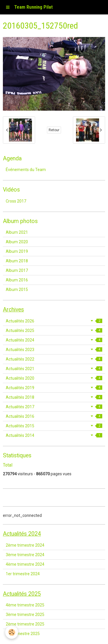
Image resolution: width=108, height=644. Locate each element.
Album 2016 (17, 280)
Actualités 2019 (54, 388)
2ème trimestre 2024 (25, 545)
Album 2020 (17, 242)
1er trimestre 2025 (23, 634)
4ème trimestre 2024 (25, 564)
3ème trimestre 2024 (25, 555)
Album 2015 (17, 289)
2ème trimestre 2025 (25, 624)
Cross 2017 (16, 201)
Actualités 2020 (54, 378)
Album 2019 (17, 251)
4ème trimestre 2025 (25, 605)
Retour (54, 130)
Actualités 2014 (54, 435)
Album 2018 (17, 261)
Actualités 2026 (54, 321)
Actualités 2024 (54, 340)
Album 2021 (17, 232)
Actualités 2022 (54, 359)
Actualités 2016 (54, 416)
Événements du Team (26, 170)
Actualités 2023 (54, 350)
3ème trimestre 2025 (25, 615)
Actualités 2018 (54, 397)
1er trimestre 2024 (23, 574)
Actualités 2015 (54, 426)
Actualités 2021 (54, 369)
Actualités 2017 (54, 407)
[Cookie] (12, 632)
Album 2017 (17, 270)
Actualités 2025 (54, 331)
